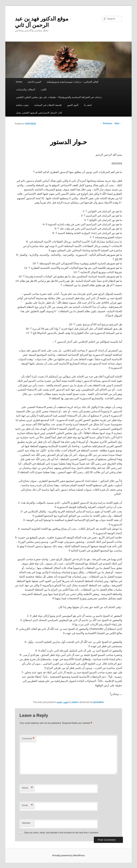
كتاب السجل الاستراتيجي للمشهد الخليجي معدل (39, 113)
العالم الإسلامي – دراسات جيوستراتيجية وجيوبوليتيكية (73, 82)
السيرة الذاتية (34, 82)
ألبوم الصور (73, 105)
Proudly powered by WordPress (68, 856)
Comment (28, 739)
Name (27, 788)
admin (75, 702)
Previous (106, 123)
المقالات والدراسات (26, 89)
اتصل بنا (88, 105)
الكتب (44, 89)
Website (26, 823)
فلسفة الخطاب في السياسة (48, 105)
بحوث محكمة (22, 105)
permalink (98, 702)
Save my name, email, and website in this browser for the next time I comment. (62, 833)
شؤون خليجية (63, 702)
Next (118, 123)
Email (27, 805)
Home (19, 82)
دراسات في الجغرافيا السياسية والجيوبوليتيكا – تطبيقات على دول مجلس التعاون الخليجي (59, 97)
